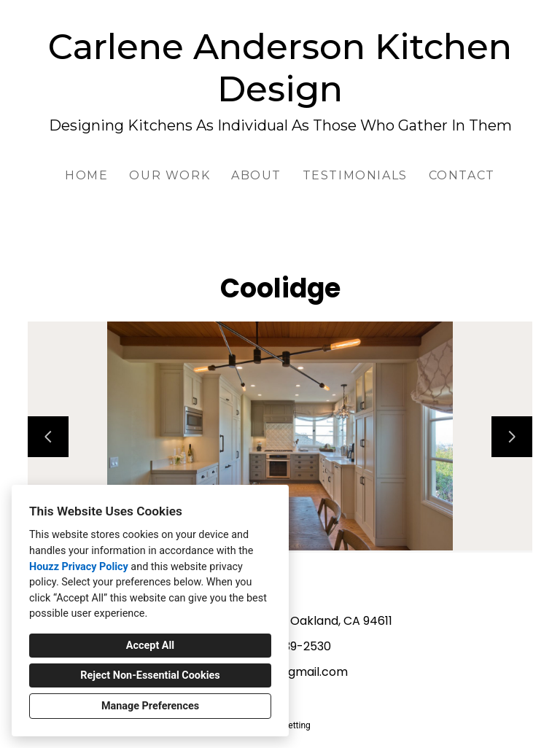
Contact (462, 175)
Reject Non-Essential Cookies (150, 675)
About (256, 175)
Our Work (170, 175)
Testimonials (355, 175)
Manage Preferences (150, 706)
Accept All (150, 646)
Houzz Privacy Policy (79, 567)
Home (86, 175)
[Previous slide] (48, 437)
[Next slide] (512, 437)
